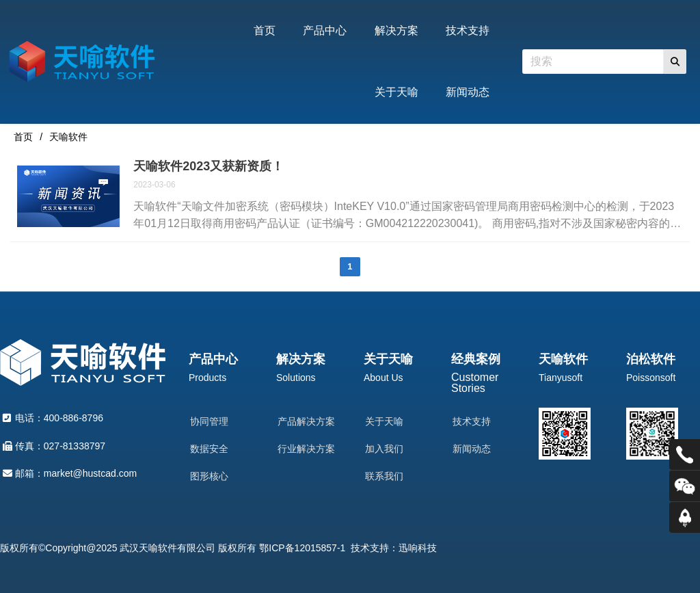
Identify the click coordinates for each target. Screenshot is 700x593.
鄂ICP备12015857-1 (302, 548)
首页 (23, 137)
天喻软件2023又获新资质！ (208, 166)
